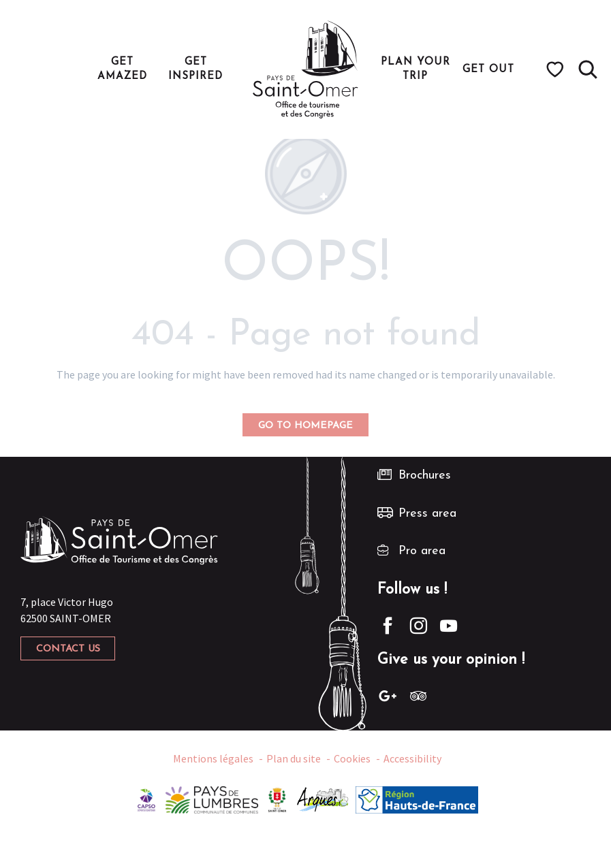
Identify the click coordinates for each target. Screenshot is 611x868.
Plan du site (294, 758)
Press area (427, 514)
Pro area (422, 551)
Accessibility (412, 758)
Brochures (425, 476)
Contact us (68, 649)
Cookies (352, 758)
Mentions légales (213, 758)
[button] (588, 69)
